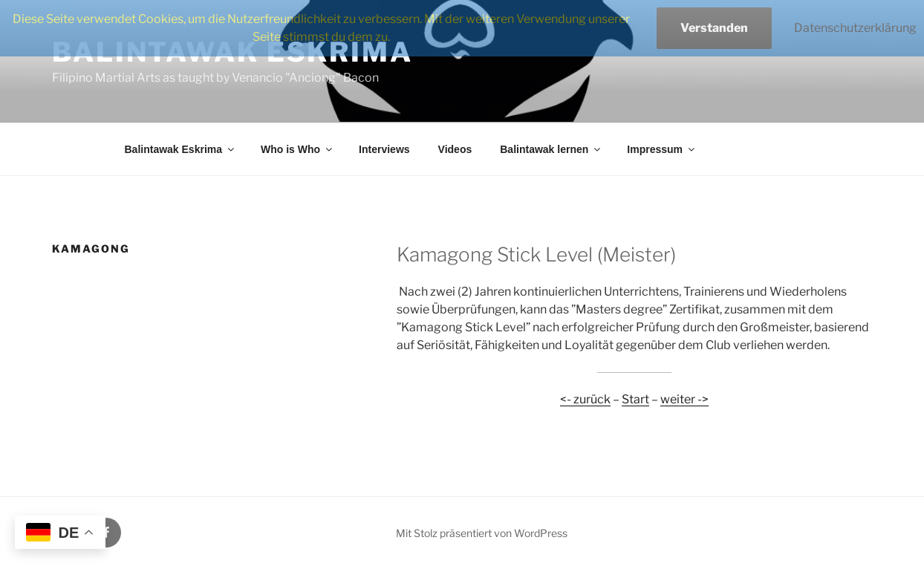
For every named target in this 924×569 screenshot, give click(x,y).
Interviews (384, 149)
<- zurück (585, 399)
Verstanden (714, 28)
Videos (455, 149)
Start (635, 399)
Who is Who (297, 149)
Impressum (662, 149)
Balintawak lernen (551, 149)
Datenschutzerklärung (855, 28)
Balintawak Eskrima (181, 149)
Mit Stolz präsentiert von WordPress (482, 533)
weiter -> (684, 399)
